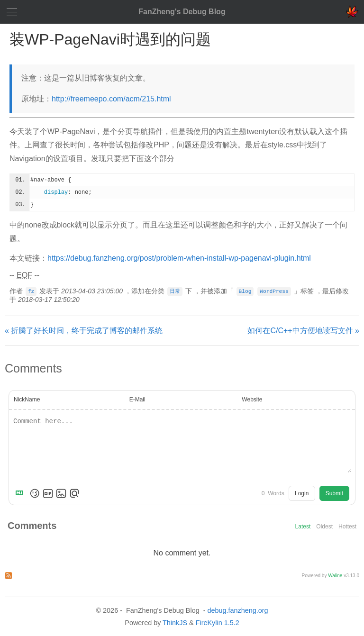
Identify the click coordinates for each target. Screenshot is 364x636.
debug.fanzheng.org (237, 610)
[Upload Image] (61, 493)
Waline (335, 576)
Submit (334, 493)
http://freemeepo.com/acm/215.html (111, 99)
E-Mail (137, 400)
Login (302, 493)
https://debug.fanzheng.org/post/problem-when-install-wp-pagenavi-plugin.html (179, 258)
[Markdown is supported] (21, 493)
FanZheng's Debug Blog (182, 12)
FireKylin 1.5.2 (218, 623)
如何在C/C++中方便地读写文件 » (303, 331)
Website (252, 400)
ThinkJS (175, 623)
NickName (27, 400)
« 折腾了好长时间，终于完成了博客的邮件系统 (84, 331)
